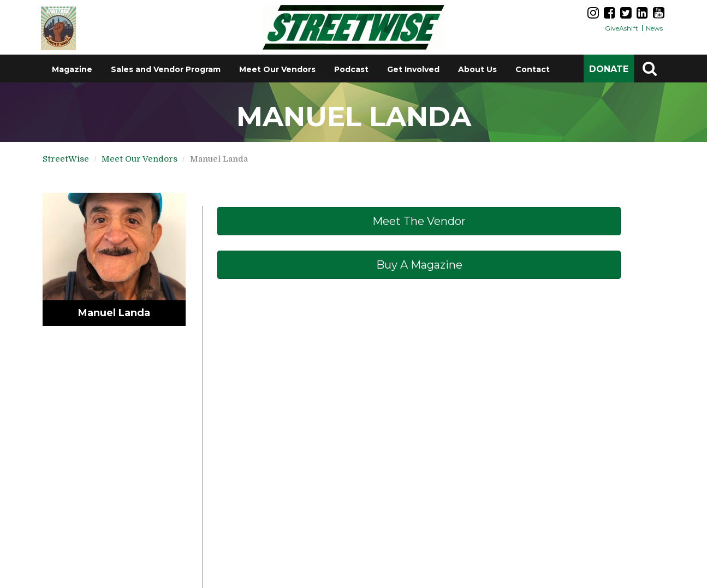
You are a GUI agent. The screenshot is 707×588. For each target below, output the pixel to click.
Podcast (351, 69)
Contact (533, 69)
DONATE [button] (609, 69)
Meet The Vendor (419, 221)
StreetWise (66, 159)
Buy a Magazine (419, 265)
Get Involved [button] (413, 69)
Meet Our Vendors (277, 69)
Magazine (72, 69)
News (654, 28)
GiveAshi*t (622, 28)
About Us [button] (477, 69)
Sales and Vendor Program (166, 69)
